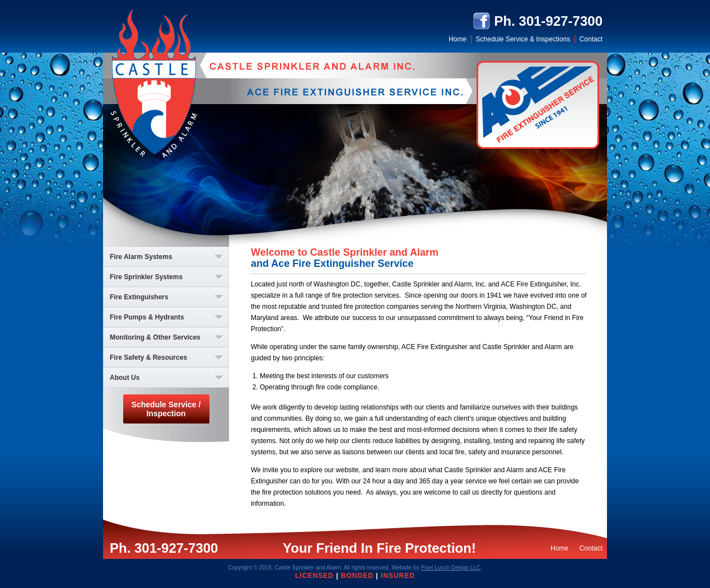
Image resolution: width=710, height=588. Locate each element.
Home (457, 39)
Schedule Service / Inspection (166, 409)
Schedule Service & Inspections (523, 39)
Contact (591, 39)
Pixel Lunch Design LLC (451, 568)
